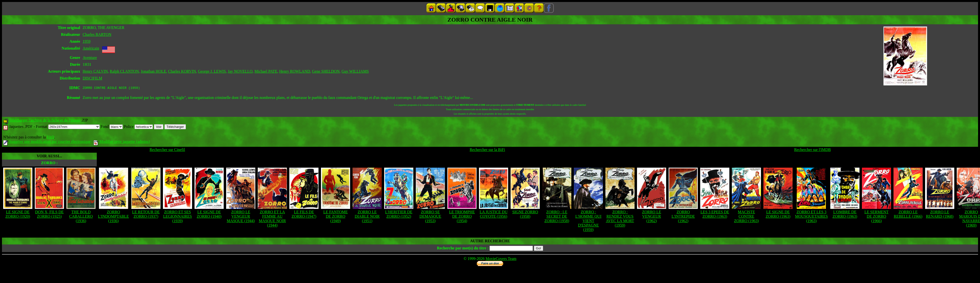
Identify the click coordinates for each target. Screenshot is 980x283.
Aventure (90, 58)
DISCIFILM (92, 78)
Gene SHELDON (326, 71)
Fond (112, 127)
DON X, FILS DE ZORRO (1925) (49, 215)
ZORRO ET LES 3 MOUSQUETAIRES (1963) (811, 217)
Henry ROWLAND (295, 71)
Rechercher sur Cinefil (167, 150)
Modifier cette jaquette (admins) (122, 142)
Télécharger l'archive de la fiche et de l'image (45, 121)
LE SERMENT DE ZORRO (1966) (876, 217)
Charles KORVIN (182, 71)
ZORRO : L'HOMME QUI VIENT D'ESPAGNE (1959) (588, 222)
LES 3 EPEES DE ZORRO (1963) (715, 215)
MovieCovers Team (501, 259)
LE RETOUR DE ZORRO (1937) (146, 215)
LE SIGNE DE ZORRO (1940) (209, 215)
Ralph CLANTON (124, 71)
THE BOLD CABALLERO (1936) (81, 217)
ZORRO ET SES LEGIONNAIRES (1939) (178, 217)
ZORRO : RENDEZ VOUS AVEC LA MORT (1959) (620, 219)
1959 (86, 41)
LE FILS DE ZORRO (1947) (304, 215)
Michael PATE (266, 71)
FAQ (50, 138)
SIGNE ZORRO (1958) (525, 215)
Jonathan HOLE (153, 71)
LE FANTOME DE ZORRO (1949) (336, 217)
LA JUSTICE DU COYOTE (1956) (494, 215)
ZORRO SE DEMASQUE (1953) (430, 217)
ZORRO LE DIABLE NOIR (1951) (367, 217)
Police (138, 127)
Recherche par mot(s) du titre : (463, 249)
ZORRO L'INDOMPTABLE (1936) (113, 217)
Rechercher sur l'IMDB (812, 150)
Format (68, 127)
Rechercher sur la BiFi (487, 150)
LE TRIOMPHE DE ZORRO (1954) (462, 217)
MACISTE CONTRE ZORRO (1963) (746, 217)
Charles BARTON (97, 34)
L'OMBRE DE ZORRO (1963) (845, 215)
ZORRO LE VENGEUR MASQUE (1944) (241, 217)
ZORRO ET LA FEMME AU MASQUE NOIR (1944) (272, 219)
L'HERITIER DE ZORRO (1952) (399, 215)
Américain (91, 48)
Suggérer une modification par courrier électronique (47, 142)
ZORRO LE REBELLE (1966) (908, 215)
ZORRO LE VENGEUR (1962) (652, 217)
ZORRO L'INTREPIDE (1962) (683, 217)
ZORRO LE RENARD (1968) (940, 215)
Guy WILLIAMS (355, 71)
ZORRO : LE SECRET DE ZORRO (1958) (557, 217)
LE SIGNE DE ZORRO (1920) (18, 215)
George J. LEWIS (212, 71)
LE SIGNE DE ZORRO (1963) (778, 215)
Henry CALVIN (95, 71)
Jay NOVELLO (240, 71)
